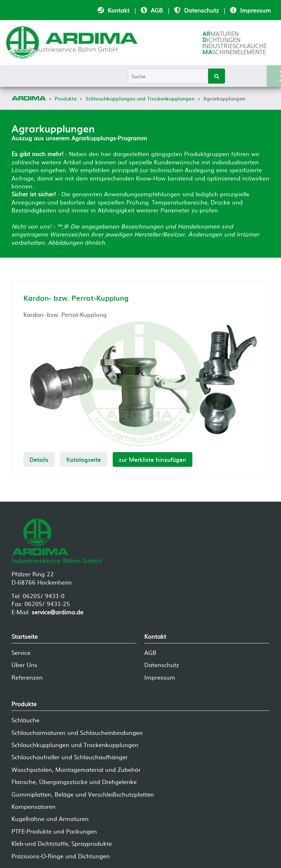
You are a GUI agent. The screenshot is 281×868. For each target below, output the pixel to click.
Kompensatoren (34, 806)
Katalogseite (84, 459)
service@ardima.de (57, 612)
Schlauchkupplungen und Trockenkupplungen (75, 745)
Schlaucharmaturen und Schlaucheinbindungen (77, 732)
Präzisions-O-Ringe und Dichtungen (61, 856)
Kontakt (119, 10)
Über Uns (24, 665)
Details (39, 459)
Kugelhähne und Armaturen (50, 818)
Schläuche (25, 720)
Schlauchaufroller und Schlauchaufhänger (70, 757)
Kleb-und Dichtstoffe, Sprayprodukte (62, 843)
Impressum (256, 10)
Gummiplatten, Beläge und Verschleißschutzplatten (83, 794)
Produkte (24, 704)
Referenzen (27, 677)
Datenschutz (202, 10)
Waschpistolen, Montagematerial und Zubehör (76, 769)
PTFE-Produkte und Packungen (54, 831)
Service (21, 652)
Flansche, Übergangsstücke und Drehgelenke (74, 782)
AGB (157, 10)
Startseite (25, 636)
